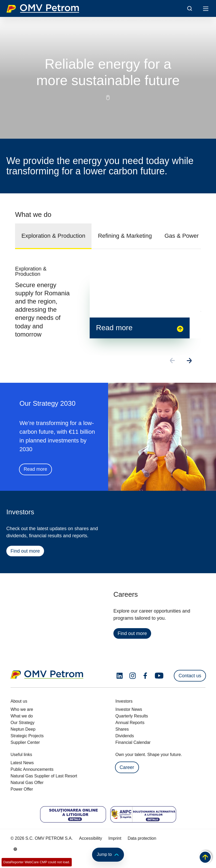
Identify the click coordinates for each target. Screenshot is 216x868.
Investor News (129, 709)
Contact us (190, 676)
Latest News (22, 763)
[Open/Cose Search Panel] (190, 8)
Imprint (115, 838)
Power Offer (22, 789)
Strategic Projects (27, 736)
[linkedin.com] (120, 676)
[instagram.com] (133, 676)
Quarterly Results (132, 716)
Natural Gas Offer (27, 783)
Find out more (25, 552)
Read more (35, 470)
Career (127, 767)
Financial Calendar (133, 742)
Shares (122, 729)
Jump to (108, 855)
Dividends (125, 736)
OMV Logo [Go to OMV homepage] (43, 8)
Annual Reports (130, 723)
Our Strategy (23, 723)
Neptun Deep (23, 729)
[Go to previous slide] (173, 361)
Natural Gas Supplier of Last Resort (44, 776)
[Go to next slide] (190, 361)
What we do (22, 716)
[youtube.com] (159, 676)
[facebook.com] (145, 676)
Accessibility (91, 838)
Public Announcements (32, 769)
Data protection (142, 838)
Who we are (22, 709)
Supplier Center (25, 742)
